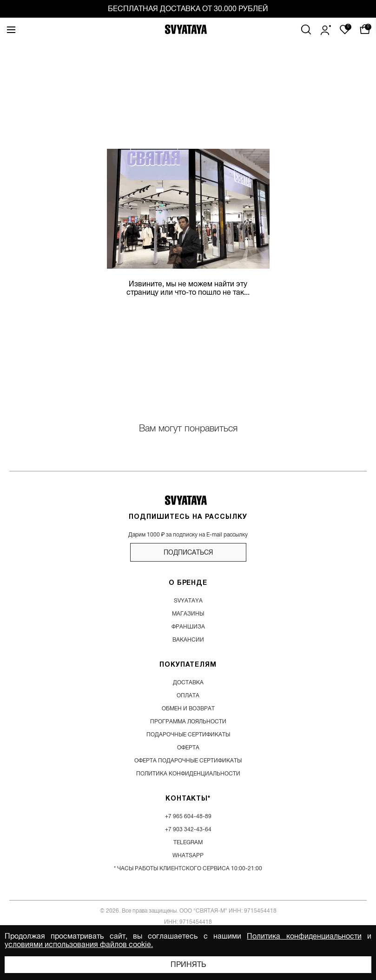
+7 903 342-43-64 (188, 829)
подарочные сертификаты (188, 735)
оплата (188, 695)
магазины (188, 614)
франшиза (188, 627)
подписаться (188, 552)
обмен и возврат (188, 709)
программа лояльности (188, 722)
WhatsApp (188, 855)
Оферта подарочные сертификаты (188, 761)
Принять (188, 965)
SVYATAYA (188, 601)
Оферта (188, 748)
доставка (188, 682)
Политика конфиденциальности (304, 936)
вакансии (188, 640)
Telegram (188, 842)
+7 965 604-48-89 (188, 816)
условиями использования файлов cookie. (79, 945)
